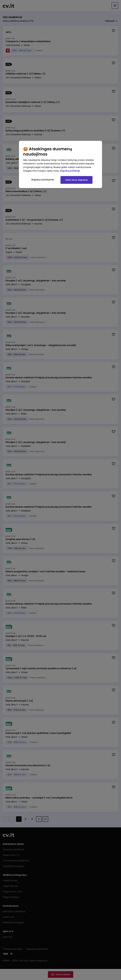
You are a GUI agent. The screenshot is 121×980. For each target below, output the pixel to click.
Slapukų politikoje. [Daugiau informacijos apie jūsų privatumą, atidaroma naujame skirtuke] (70, 171)
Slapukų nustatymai (43, 180)
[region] (60, 165)
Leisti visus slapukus (76, 180)
